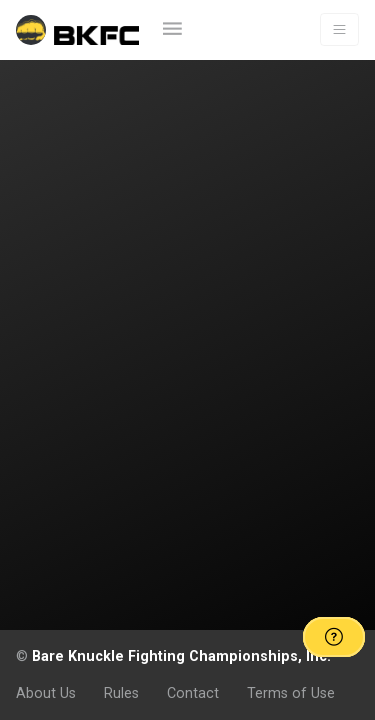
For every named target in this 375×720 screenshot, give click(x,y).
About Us (46, 693)
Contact (193, 693)
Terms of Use (291, 693)
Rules (121, 693)
